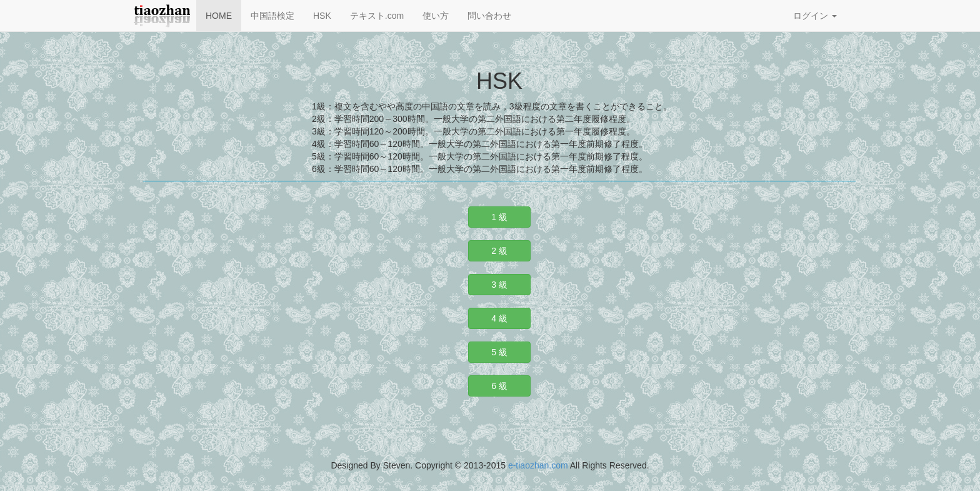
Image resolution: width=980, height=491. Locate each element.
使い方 (436, 16)
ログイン (815, 16)
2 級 (499, 251)
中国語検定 (272, 16)
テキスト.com (377, 16)
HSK (322, 16)
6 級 (499, 386)
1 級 (499, 217)
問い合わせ (489, 16)
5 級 (499, 352)
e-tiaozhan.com (538, 465)
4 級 (499, 318)
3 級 (499, 285)
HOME (219, 16)
